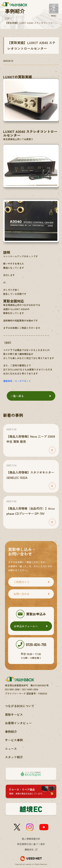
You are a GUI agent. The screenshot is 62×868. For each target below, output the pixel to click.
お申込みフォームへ (26, 626)
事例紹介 (11, 731)
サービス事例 (14, 740)
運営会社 (29, 849)
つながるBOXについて (20, 706)
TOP (7, 18)
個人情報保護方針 (31, 839)
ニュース (11, 749)
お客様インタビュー (18, 723)
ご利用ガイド (21, 582)
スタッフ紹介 (14, 757)
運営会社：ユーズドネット (17, 381)
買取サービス (14, 714)
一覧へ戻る (17, 396)
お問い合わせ (21, 594)
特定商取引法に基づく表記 (31, 844)
